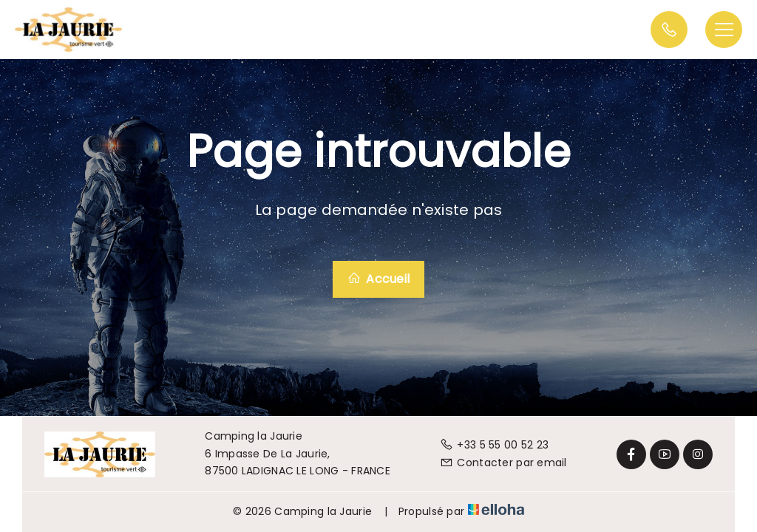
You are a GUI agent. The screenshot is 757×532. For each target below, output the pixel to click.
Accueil (378, 279)
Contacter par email (503, 463)
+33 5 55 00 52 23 (494, 445)
